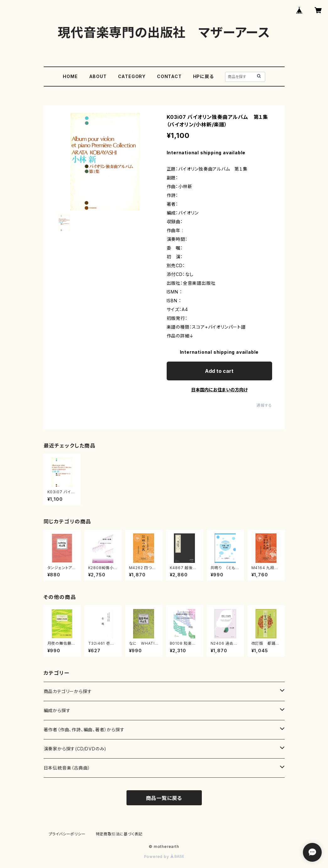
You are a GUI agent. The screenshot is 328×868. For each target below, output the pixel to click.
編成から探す (57, 710)
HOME (70, 76)
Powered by (164, 857)
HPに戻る (203, 76)
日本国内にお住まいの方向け (219, 390)
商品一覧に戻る (164, 798)
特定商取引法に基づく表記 (119, 834)
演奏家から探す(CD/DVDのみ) (75, 749)
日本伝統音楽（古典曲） (67, 768)
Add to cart (219, 371)
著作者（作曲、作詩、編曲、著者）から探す (84, 730)
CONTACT (169, 76)
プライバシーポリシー (67, 834)
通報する (264, 405)
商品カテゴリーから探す (68, 691)
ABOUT (98, 76)
